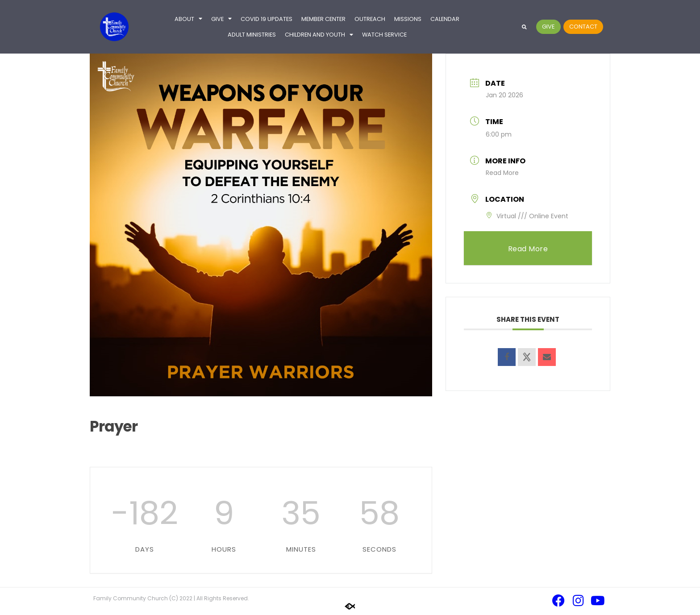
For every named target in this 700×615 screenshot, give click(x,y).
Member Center (323, 19)
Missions (408, 19)
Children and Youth (319, 35)
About (188, 19)
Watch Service (384, 35)
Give (221, 19)
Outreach (370, 19)
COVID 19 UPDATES (267, 19)
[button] (524, 27)
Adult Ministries (252, 35)
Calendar (445, 19)
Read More (502, 173)
